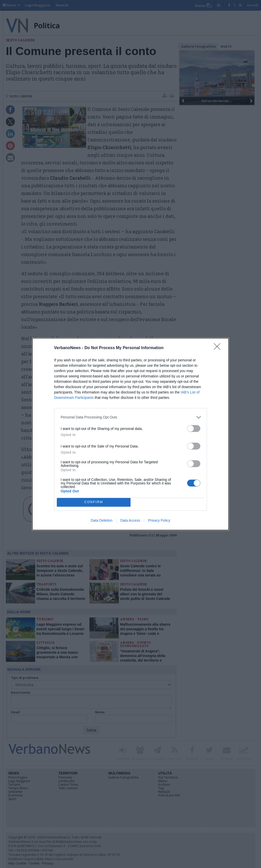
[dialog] (130, 434)
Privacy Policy (159, 520)
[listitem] (130, 417)
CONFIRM (94, 502)
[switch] (194, 429)
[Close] (219, 348)
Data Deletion (102, 520)
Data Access (130, 520)
